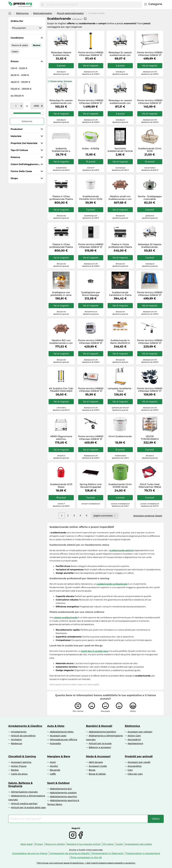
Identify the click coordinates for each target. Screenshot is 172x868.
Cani (130, 770)
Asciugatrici (134, 740)
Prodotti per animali (139, 756)
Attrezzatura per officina (64, 740)
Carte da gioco (19, 774)
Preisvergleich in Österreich (108, 853)
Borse (92, 770)
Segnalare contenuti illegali (148, 516)
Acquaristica (135, 766)
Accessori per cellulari (140, 732)
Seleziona (27, 121)
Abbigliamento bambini (102, 732)
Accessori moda (98, 766)
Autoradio (55, 743)
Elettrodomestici (43, 13)
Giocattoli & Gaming (22, 756)
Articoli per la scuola (100, 743)
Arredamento (19, 732)
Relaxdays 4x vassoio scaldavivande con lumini (120, 102)
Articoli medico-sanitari (24, 804)
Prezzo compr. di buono (61, 81)
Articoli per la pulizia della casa (28, 807)
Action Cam (134, 736)
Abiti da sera (96, 762)
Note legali (27, 844)
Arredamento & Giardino (25, 726)
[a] (36, 106)
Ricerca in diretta (55, 844)
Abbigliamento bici (61, 789)
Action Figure (19, 766)
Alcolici (54, 766)
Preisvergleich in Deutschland (143, 853)
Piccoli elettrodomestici (70, 13)
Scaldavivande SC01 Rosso (61, 486)
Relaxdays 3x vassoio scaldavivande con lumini (120, 54)
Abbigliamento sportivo (63, 796)
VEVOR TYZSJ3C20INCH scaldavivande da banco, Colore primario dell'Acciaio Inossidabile (150, 438)
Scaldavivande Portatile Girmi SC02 (91, 198)
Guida (119, 844)
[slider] (12, 113)
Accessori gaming (21, 762)
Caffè (53, 774)
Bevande (55, 770)
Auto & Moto (56, 726)
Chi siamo (108, 844)
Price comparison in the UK (86, 857)
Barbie (15, 770)
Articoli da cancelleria (23, 736)
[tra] (16, 106)
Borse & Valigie (97, 774)
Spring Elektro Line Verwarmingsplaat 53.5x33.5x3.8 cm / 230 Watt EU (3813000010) (91, 486)
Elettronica (22, 13)
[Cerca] (42, 5)
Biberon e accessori (100, 747)
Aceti (53, 762)
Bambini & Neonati (99, 726)
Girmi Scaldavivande (120, 436)
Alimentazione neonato (24, 792)
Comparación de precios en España (70, 853)
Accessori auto (58, 736)
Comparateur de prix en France (30, 853)
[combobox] (94, 5)
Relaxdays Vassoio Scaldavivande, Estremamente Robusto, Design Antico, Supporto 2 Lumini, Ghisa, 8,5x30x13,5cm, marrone (61, 54)
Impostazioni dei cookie (138, 844)
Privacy (39, 844)
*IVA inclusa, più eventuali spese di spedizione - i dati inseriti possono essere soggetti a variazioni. (86, 863)
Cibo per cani (135, 774)
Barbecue (17, 743)
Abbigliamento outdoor (63, 793)
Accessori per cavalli (139, 762)
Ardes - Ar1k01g (91, 149)
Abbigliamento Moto (62, 732)
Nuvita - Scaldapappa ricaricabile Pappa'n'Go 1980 (150, 198)
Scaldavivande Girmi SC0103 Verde (120, 486)
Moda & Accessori (98, 756)
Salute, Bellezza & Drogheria (20, 784)
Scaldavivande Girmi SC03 (150, 150)
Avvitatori (17, 740)
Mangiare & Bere (59, 756)
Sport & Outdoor (58, 783)
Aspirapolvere (135, 743)
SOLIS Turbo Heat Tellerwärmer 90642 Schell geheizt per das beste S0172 (150, 486)
